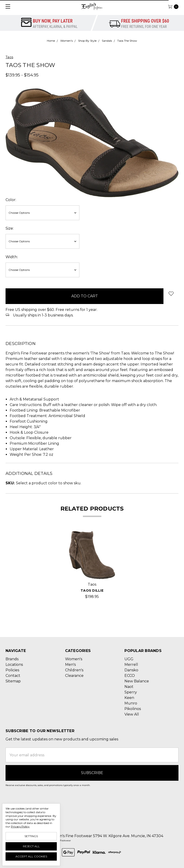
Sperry (131, 692)
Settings (31, 836)
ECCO (130, 676)
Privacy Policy (20, 826)
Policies (12, 670)
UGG (129, 659)
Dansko (131, 670)
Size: (10, 228)
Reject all (31, 846)
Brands (12, 659)
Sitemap (13, 681)
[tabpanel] (92, 565)
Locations (14, 665)
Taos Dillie (92, 590)
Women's (74, 659)
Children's (74, 670)
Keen (129, 698)
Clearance (74, 676)
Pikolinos (133, 709)
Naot (129, 687)
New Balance (137, 681)
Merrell (131, 665)
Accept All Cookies (31, 856)
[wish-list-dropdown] (171, 294)
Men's (70, 665)
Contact (13, 676)
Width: (12, 257)
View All (132, 714)
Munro (131, 703)
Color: (11, 200)
